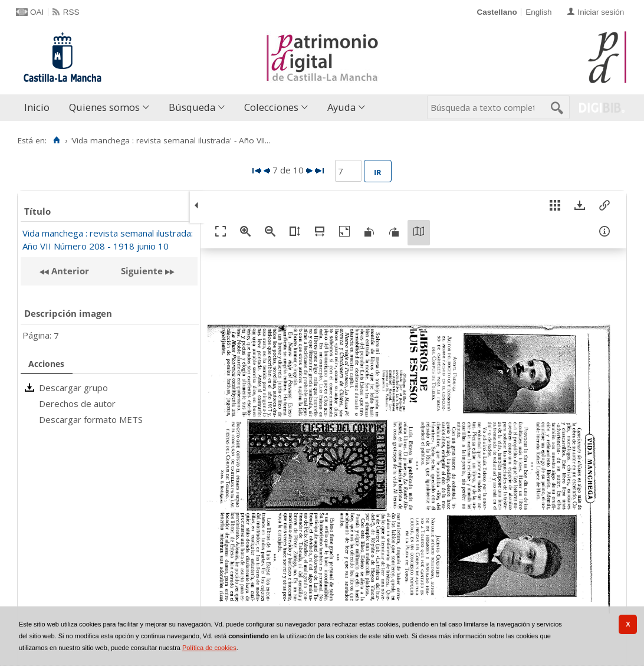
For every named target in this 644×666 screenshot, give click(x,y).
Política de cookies (209, 648)
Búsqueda (192, 107)
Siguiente (142, 271)
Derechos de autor (77, 403)
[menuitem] (40, 108)
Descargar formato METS (91, 419)
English (538, 12)
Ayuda (341, 107)
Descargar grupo (73, 388)
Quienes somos (104, 107)
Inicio (37, 107)
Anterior (69, 271)
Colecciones (271, 107)
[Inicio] (56, 140)
